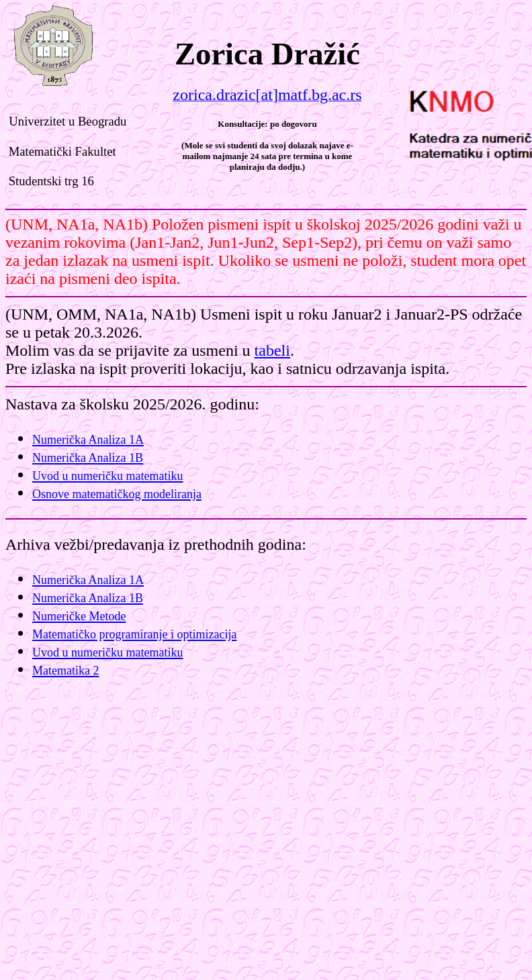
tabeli (272, 350)
